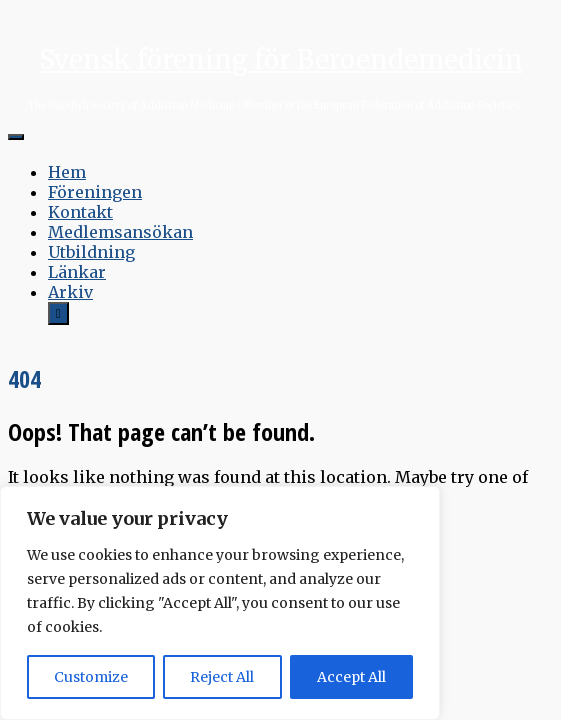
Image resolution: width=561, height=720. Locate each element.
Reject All (222, 677)
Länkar (77, 272)
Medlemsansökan (120, 232)
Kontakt (80, 212)
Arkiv (70, 292)
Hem (67, 172)
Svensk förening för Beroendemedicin (281, 59)
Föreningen (95, 192)
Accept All (351, 677)
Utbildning (91, 252)
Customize (91, 677)
